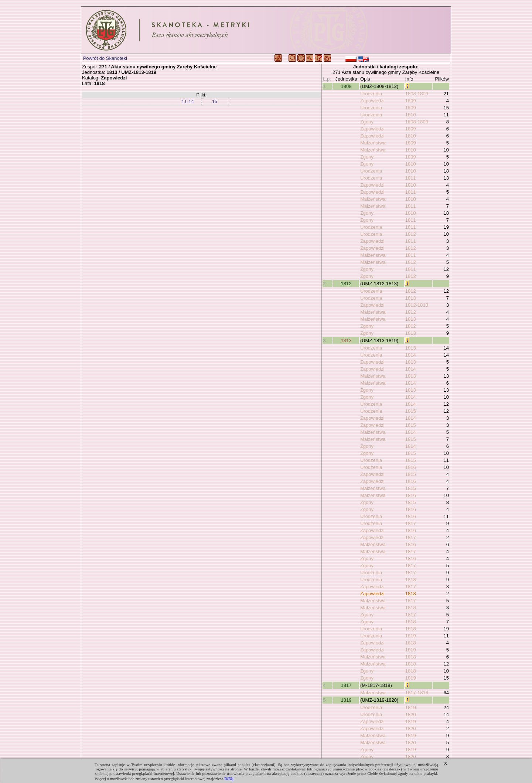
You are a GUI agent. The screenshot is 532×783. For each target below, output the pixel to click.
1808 (346, 86)
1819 (411, 636)
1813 (411, 298)
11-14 (187, 101)
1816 (411, 467)
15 (215, 101)
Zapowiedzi (372, 101)
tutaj (229, 778)
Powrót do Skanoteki (105, 58)
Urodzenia (371, 94)
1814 (411, 355)
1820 (411, 714)
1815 (411, 411)
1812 (411, 234)
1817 (411, 523)
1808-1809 (417, 94)
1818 (411, 580)
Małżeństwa (373, 143)
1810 (411, 115)
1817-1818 (417, 693)
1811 (411, 178)
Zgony (367, 122)
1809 (411, 101)
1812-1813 (417, 305)
